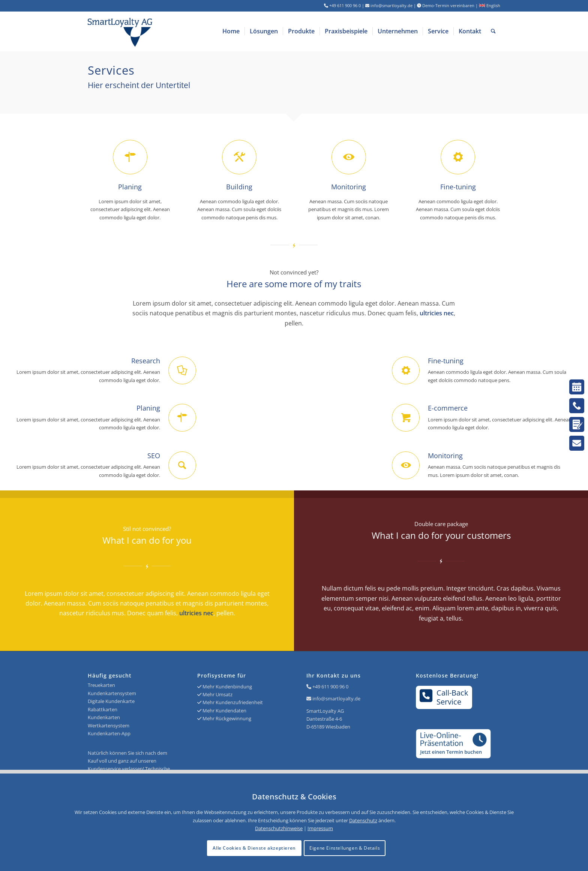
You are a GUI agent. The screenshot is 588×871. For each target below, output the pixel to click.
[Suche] (493, 31)
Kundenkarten (104, 717)
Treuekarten (101, 685)
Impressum (320, 828)
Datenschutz (363, 820)
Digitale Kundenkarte (111, 701)
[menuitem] (231, 31)
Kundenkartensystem (112, 693)
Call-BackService (444, 697)
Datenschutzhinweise (279, 828)
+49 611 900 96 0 (330, 687)
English (490, 5)
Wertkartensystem (109, 726)
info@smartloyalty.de (336, 699)
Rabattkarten (103, 709)
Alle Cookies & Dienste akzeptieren (254, 848)
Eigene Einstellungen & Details (345, 848)
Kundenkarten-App (109, 733)
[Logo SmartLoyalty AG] (170, 31)
